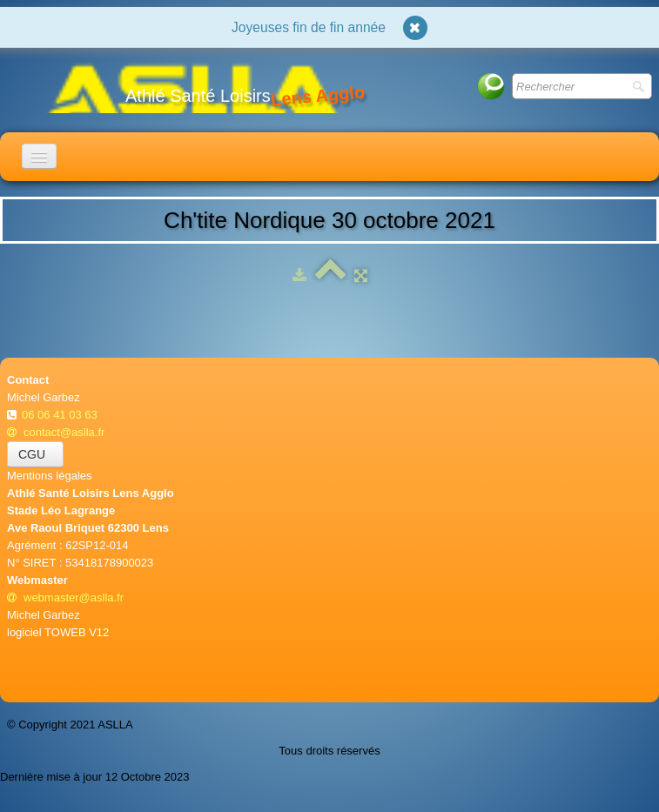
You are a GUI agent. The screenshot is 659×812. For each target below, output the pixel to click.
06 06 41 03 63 (61, 415)
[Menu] (39, 156)
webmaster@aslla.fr (65, 597)
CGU (35, 454)
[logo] (192, 87)
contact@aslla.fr (56, 432)
